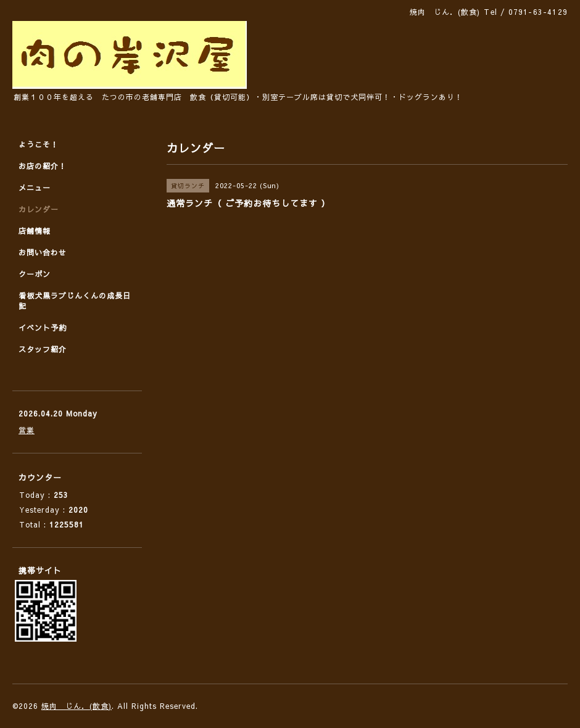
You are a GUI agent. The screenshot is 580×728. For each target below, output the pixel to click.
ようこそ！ (39, 144)
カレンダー (39, 209)
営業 (27, 430)
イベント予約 (43, 328)
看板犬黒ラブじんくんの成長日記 (75, 301)
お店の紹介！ (43, 166)
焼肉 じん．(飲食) (77, 706)
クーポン (35, 274)
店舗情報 (35, 231)
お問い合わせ (43, 252)
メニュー (35, 188)
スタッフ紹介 (43, 349)
